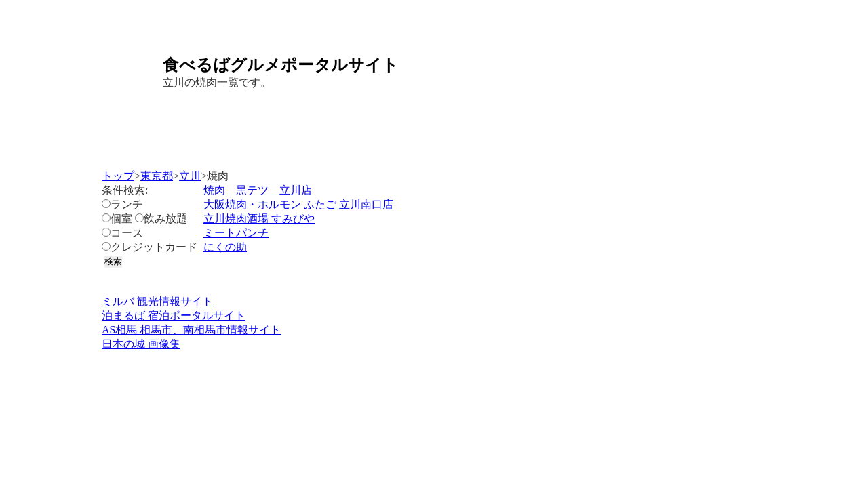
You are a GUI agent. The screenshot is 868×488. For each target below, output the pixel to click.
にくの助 (225, 247)
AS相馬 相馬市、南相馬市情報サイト (191, 330)
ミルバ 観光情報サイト (157, 301)
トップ (118, 176)
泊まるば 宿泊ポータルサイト (174, 316)
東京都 (157, 176)
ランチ (122, 204)
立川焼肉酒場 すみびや (259, 219)
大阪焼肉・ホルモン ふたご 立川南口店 (298, 204)
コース (122, 233)
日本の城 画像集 (141, 344)
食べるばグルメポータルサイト (281, 65)
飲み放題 (161, 219)
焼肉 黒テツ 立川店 (258, 190)
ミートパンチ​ (236, 233)
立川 (190, 176)
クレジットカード (150, 247)
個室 (117, 219)
